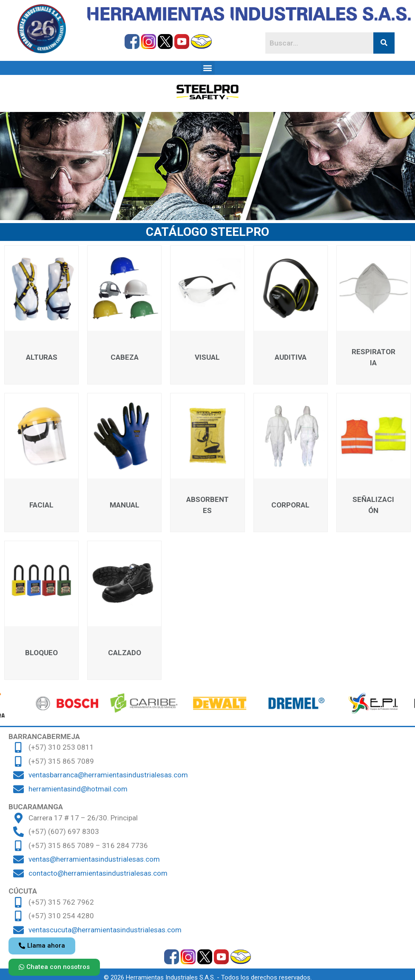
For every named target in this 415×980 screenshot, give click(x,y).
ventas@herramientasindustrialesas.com (94, 859)
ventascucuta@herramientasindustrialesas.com (105, 930)
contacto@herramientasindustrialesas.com (98, 873)
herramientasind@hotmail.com (78, 789)
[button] (208, 68)
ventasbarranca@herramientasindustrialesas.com (108, 775)
